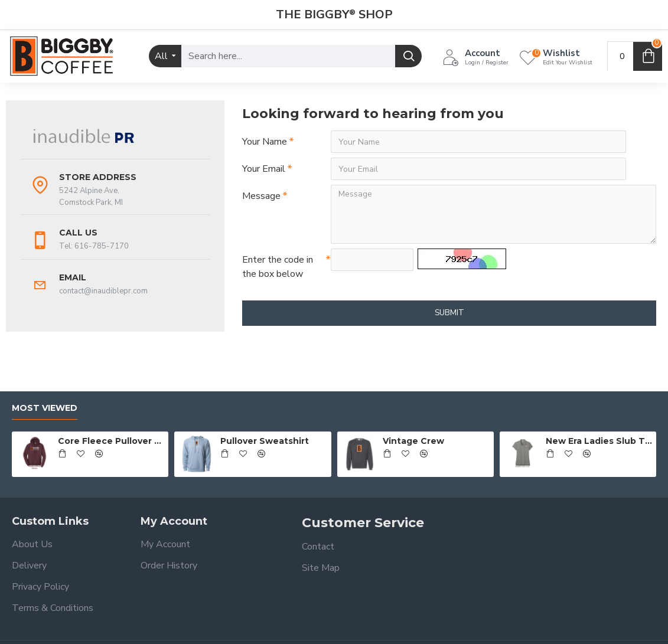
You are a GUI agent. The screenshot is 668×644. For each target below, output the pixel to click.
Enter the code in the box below (278, 267)
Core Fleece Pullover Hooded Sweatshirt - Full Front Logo (111, 441)
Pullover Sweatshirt (265, 441)
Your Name (265, 142)
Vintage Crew (413, 441)
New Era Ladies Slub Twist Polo (599, 441)
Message (261, 196)
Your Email (264, 169)
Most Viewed (45, 408)
